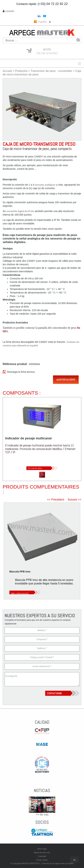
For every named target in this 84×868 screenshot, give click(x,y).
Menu (60, 64)
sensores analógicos (45, 185)
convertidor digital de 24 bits (20, 211)
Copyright (42, 856)
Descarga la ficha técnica (21, 372)
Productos (21, 71)
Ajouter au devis (66, 380)
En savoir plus (35, 468)
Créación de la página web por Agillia (58, 863)
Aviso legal (42, 849)
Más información (20, 594)
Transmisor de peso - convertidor (51, 71)
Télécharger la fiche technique (42, 475)
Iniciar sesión (42, 860)
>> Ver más (42, 815)
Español (40, 22)
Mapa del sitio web (42, 852)
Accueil (7, 71)
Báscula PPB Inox (20, 572)
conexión (8, 11)
